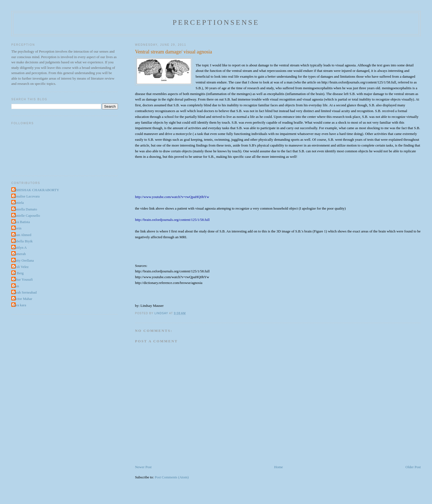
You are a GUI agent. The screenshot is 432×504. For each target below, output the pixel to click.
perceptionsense (216, 22)
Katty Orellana (23, 260)
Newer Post (143, 467)
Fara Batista (21, 222)
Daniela (18, 203)
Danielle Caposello (26, 216)
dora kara (19, 305)
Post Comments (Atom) (172, 477)
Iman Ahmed (22, 235)
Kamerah (19, 254)
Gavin (17, 228)
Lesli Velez (21, 267)
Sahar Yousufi (23, 279)
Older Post (413, 467)
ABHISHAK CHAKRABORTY (36, 190)
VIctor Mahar (22, 299)
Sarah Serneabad (25, 292)
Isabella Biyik (23, 241)
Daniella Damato (25, 209)
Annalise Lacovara (26, 196)
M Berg (18, 273)
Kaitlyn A (20, 247)
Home (279, 467)
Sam (16, 286)
